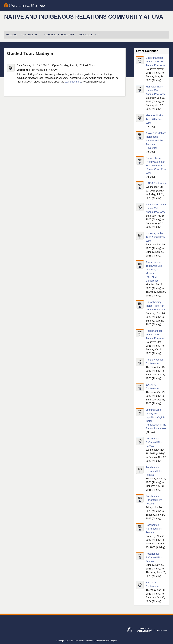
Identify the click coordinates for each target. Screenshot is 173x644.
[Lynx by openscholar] (132, 630)
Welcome (12, 35)
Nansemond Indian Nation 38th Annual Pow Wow (156, 208)
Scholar (144, 630)
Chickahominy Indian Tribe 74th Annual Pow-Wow (155, 306)
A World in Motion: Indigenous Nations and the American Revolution (156, 141)
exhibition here (73, 82)
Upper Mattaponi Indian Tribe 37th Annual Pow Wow (155, 62)
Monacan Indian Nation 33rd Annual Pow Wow (155, 90)
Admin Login (162, 630)
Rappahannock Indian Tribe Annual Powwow (155, 335)
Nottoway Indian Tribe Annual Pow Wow (155, 237)
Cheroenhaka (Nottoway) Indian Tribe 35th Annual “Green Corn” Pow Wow (156, 166)
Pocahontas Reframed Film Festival (154, 442)
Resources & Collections (59, 35)
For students (31, 35)
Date (19, 65)
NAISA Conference (156, 183)
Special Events (89, 35)
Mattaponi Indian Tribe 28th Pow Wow (155, 119)
